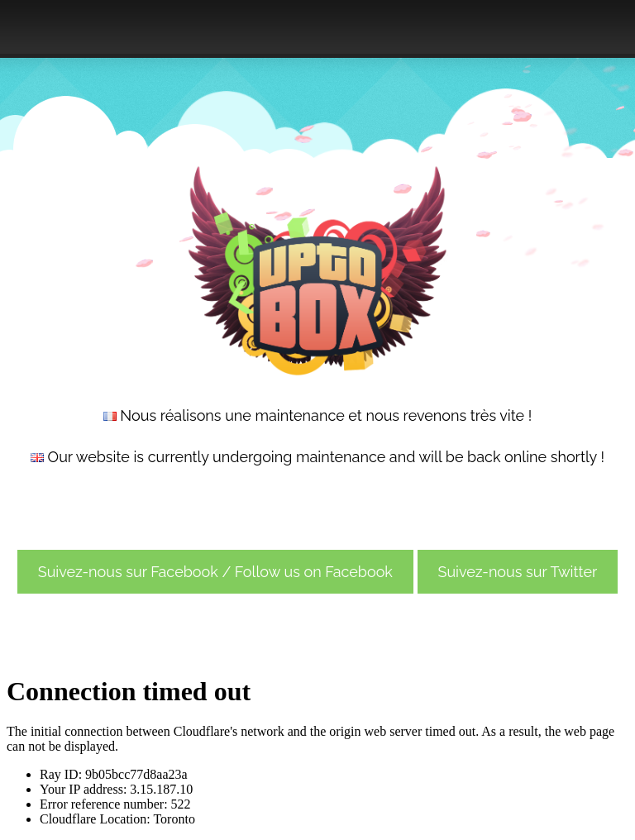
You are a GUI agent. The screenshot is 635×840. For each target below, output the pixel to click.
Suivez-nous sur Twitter (518, 572)
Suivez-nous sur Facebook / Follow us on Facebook (215, 572)
